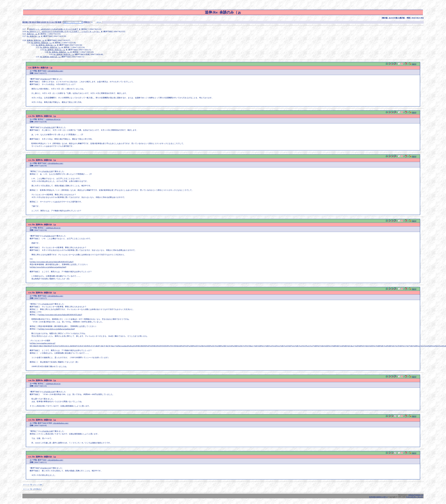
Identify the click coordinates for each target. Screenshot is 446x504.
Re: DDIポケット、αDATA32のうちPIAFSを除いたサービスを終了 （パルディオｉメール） (64, 32)
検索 (59, 22)
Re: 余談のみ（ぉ (34, 36)
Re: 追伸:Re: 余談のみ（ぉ (42, 43)
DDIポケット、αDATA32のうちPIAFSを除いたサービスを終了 (54, 29)
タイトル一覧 (52, 22)
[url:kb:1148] (48, 431)
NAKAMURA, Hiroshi (414, 497)
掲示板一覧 (27, 22)
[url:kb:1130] (48, 171)
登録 (38, 22)
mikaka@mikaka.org (416, 495)
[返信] (414, 64)
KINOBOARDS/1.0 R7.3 (378, 497)
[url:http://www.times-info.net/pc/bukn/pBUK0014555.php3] (52, 262)
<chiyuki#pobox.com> (55, 71)
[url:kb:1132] (50, 236)
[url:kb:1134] (50, 392)
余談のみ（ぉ (32, 34)
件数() (87, 22)
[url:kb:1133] (48, 304)
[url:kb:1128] (50, 127)
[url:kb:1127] (47, 79)
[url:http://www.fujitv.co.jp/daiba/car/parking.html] (48, 267)
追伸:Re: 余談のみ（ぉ (36, 40)
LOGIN (43, 22)
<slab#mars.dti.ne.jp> (53, 119)
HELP (34, 22)
